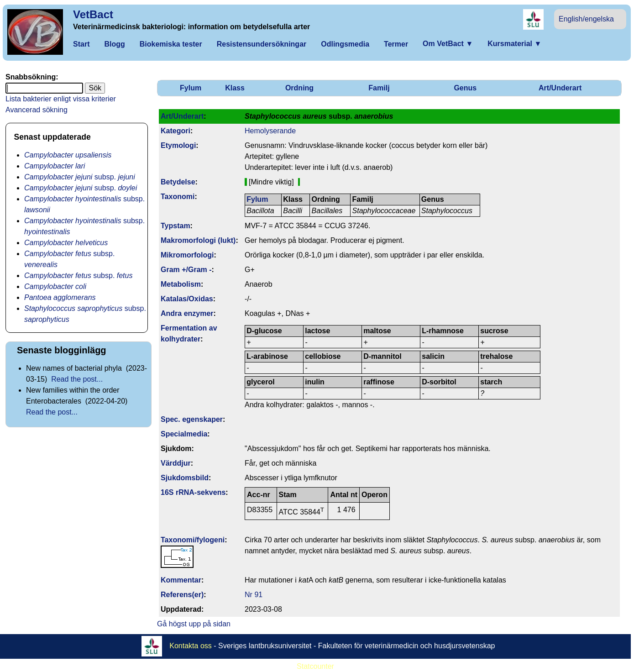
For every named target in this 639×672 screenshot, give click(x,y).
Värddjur (176, 463)
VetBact (93, 14)
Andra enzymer (187, 313)
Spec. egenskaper (192, 419)
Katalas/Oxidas (187, 299)
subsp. (80, 177)
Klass (235, 88)
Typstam (175, 226)
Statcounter (315, 666)
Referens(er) (182, 595)
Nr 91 (254, 595)
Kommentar (181, 580)
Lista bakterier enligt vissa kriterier (61, 99)
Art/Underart (560, 88)
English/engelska (586, 19)
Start (81, 44)
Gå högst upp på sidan (194, 624)
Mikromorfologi (187, 255)
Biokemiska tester (171, 44)
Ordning (299, 88)
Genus (465, 88)
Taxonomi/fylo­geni (193, 540)
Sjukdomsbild (185, 478)
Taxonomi (178, 197)
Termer (396, 44)
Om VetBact (448, 44)
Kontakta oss (191, 646)
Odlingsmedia (345, 44)
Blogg (114, 44)
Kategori (175, 131)
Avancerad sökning (37, 110)
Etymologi (178, 145)
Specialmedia (184, 434)
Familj (379, 88)
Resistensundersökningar (262, 44)
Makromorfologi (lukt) (198, 240)
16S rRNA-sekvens (193, 492)
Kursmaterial (514, 44)
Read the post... (77, 379)
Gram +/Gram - (186, 270)
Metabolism (181, 284)
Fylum (191, 88)
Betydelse (178, 182)
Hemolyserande (270, 131)
